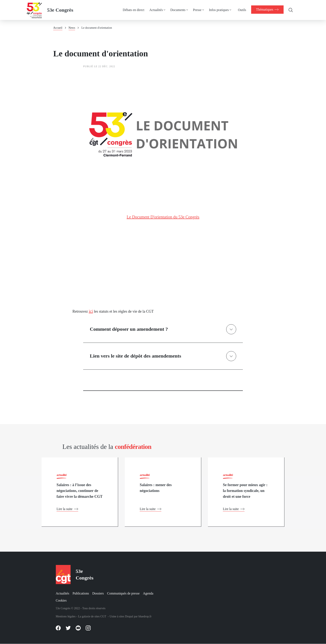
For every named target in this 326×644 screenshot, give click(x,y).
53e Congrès (60, 10)
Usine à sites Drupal (121, 616)
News (72, 28)
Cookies (61, 600)
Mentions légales (66, 616)
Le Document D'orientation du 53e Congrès (163, 217)
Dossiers (98, 593)
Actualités (155, 10)
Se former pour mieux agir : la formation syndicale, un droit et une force (245, 491)
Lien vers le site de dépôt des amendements (135, 356)
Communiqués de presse (123, 593)
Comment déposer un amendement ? (129, 329)
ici (91, 311)
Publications (81, 593)
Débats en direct (133, 10)
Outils (241, 10)
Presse (196, 10)
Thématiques (267, 10)
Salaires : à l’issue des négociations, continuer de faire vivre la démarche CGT (80, 491)
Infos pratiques (218, 10)
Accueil (58, 28)
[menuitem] (135, 10)
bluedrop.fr (145, 616)
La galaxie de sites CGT (92, 616)
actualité (62, 475)
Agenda (148, 593)
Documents (177, 10)
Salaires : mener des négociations (156, 488)
